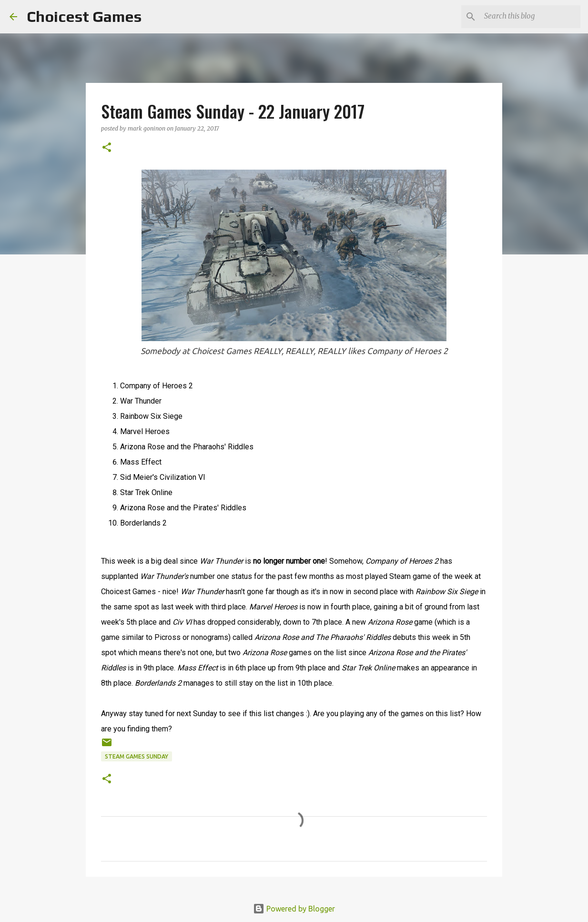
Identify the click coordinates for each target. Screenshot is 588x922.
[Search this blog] (530, 17)
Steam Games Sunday (137, 756)
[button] (107, 148)
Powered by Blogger (294, 909)
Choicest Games (84, 16)
